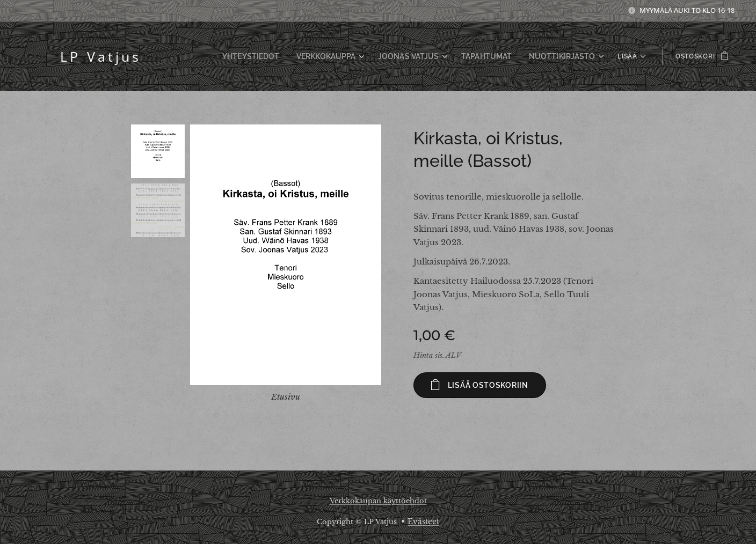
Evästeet (423, 521)
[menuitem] (195, 56)
